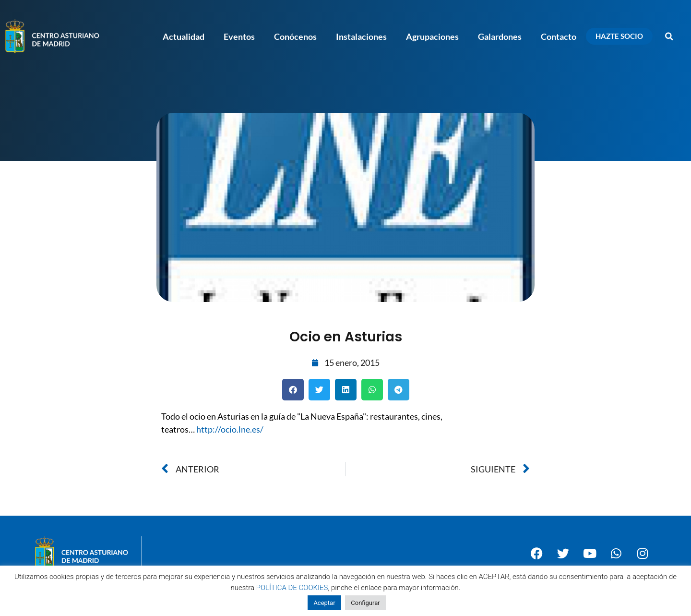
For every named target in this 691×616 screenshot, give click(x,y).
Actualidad (184, 36)
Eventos (239, 36)
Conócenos (295, 36)
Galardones (500, 36)
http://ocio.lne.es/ (230, 429)
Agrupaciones (432, 36)
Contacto (559, 36)
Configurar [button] (365, 603)
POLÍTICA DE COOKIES (292, 588)
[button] (669, 36)
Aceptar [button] (324, 603)
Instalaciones (361, 36)
